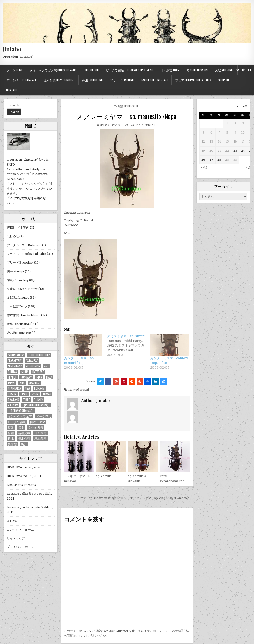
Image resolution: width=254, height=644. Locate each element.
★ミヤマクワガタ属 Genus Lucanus (53, 70)
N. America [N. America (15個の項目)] (14, 388)
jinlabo (105, 125)
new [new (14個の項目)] (27, 388)
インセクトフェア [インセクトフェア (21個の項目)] (20, 416)
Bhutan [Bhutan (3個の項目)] (13, 372)
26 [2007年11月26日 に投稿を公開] (203, 160)
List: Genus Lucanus (21, 485)
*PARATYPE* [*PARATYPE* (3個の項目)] (15, 361)
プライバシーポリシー (22, 547)
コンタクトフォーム (20, 530)
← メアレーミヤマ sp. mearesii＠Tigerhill (92, 498)
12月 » (249, 167)
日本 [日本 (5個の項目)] (11, 438)
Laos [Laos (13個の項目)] (22, 383)
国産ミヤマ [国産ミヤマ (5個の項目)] (38, 422)
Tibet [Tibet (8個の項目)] (27, 400)
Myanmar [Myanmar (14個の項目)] (35, 383)
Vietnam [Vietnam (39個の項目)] (13, 405)
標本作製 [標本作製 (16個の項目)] (24, 438)
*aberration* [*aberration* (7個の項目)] (16, 355)
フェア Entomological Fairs (193, 80)
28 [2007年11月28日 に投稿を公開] (219, 160)
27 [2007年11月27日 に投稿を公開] (211, 160)
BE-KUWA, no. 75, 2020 (24, 467)
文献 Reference (224, 70)
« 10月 (204, 167)
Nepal (84, 390)
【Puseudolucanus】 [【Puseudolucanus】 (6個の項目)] (36, 405)
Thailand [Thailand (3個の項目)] (13, 400)
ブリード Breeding (122, 80)
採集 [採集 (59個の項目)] (21, 427)
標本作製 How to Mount (24, 315)
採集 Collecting (92, 80)
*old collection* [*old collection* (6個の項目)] (39, 355)
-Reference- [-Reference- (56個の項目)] (33, 366)
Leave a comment (145, 125)
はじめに (13, 236)
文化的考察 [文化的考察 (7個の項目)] (36, 427)
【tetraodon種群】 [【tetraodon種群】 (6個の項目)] (21, 411)
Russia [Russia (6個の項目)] (12, 394)
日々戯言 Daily (170, 70)
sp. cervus (104, 476)
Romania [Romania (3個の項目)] (39, 388)
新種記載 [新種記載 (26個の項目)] (24, 433)
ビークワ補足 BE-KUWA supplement (130, 70)
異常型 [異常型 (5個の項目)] (12, 444)
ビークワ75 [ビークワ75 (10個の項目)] (44, 416)
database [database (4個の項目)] (38, 372)
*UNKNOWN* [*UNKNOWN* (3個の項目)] (15, 366)
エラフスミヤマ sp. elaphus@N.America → (162, 498)
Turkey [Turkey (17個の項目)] (39, 400)
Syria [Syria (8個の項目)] (35, 394)
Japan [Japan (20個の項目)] (11, 383)
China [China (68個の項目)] (25, 372)
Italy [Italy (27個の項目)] (49, 377)
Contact (12, 90)
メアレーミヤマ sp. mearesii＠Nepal (127, 116)
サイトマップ (16, 538)
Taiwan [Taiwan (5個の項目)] (47, 394)
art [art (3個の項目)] (47, 366)
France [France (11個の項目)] (12, 377)
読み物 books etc (19, 333)
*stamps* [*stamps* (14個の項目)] (32, 361)
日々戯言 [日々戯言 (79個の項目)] (40, 433)
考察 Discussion (197, 70)
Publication (91, 70)
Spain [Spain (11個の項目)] (24, 394)
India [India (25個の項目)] (39, 377)
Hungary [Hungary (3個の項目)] (26, 377)
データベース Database (21, 80)
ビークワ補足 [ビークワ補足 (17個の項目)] (17, 422)
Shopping (224, 80)
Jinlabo (12, 49)
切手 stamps (16, 271)
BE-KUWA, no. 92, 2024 (24, 476)
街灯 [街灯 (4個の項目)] (24, 444)
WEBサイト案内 (18, 228)
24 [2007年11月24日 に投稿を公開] (243, 151)
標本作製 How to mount (59, 80)
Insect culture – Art (154, 80)
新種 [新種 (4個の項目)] (11, 433)
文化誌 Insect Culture (22, 289)
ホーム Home (14, 70)
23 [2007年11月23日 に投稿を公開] (235, 151)
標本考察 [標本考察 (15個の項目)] (40, 438)
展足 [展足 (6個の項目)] (11, 427)
